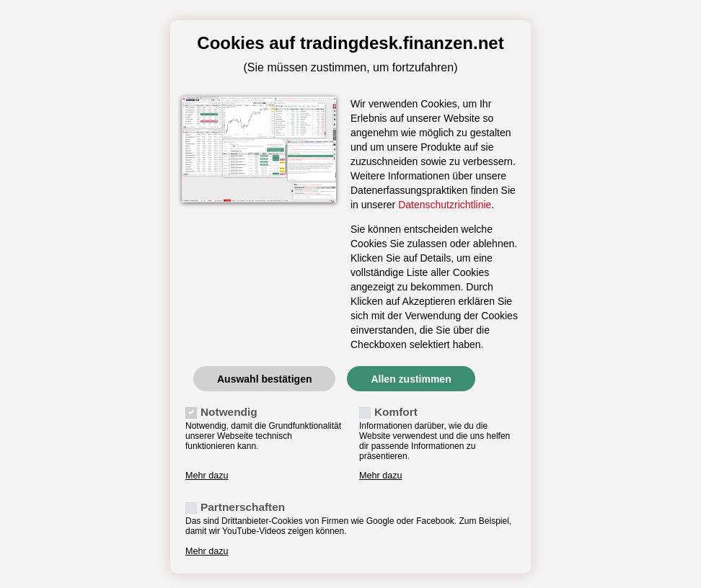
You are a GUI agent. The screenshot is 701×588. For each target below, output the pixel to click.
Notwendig (229, 412)
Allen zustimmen (411, 379)
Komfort (396, 412)
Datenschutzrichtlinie (445, 205)
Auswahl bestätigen (264, 379)
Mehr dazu (207, 476)
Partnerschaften (243, 507)
